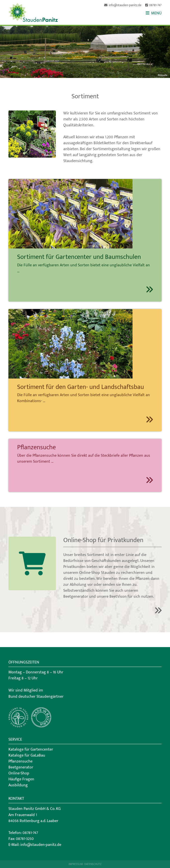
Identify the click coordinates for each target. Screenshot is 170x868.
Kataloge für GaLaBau (27, 755)
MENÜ (154, 13)
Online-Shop (19, 773)
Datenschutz (93, 864)
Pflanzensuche (20, 761)
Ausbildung (18, 785)
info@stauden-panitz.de (125, 5)
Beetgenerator (21, 767)
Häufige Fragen (21, 779)
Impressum (76, 864)
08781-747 (155, 5)
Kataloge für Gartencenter (31, 749)
